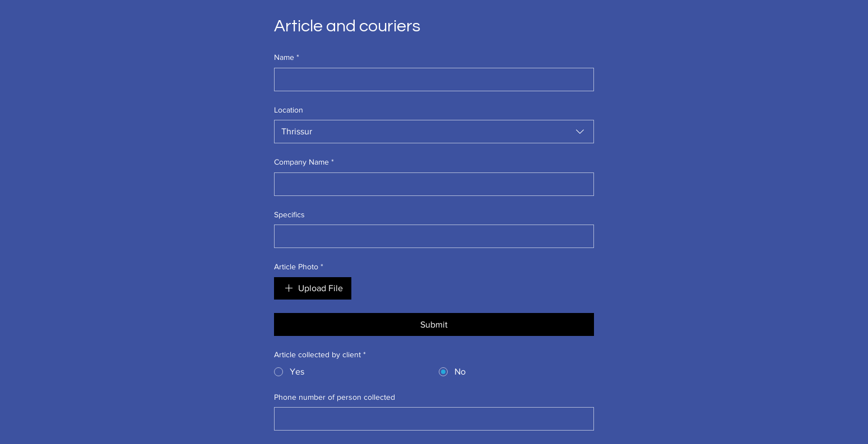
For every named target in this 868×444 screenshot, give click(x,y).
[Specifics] (431, 236)
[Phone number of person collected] (431, 419)
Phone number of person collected (335, 397)
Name (287, 58)
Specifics (289, 214)
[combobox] (434, 132)
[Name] (431, 80)
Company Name (304, 162)
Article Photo (299, 267)
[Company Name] (431, 184)
